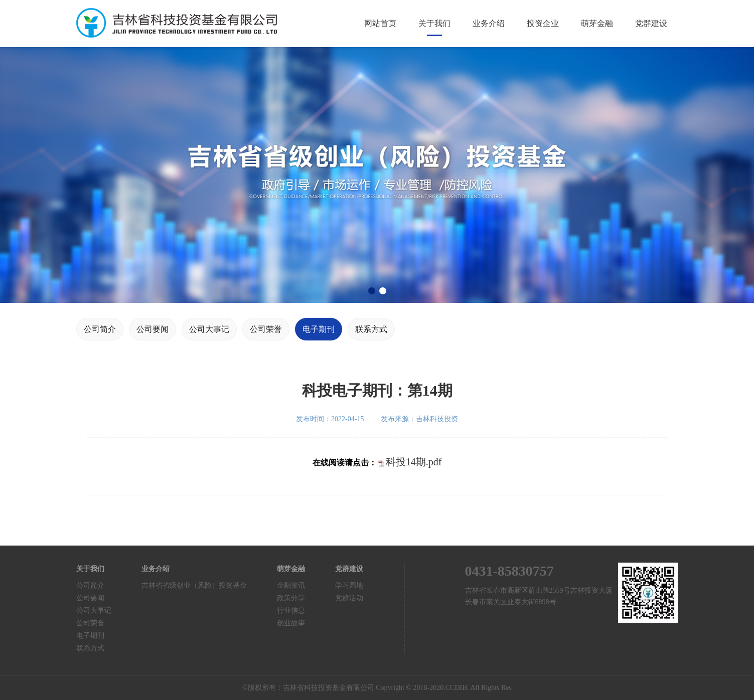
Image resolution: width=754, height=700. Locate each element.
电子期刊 (319, 329)
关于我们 (434, 23)
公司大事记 (209, 329)
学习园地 (349, 585)
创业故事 (291, 623)
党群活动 (349, 598)
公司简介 (100, 329)
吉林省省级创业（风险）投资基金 (194, 585)
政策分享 (291, 598)
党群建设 (651, 23)
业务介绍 (489, 23)
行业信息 (291, 610)
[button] (372, 291)
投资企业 (543, 23)
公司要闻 (153, 329)
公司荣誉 (266, 329)
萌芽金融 (597, 23)
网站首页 (380, 23)
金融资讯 (291, 585)
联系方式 (371, 329)
